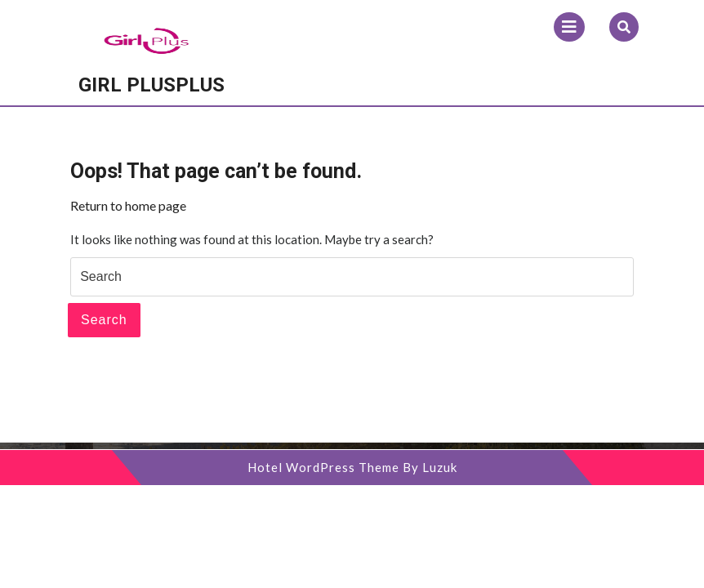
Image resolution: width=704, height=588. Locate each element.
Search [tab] (104, 320)
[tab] (569, 27)
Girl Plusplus (151, 85)
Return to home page (128, 205)
